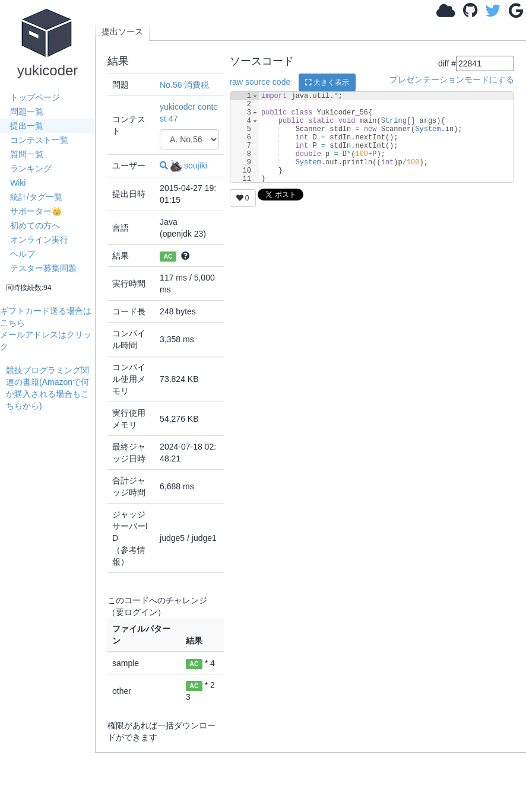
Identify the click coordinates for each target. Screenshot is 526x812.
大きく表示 (327, 82)
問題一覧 (27, 112)
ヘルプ (23, 254)
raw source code (260, 82)
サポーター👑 (36, 211)
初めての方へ (35, 225)
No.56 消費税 (184, 85)
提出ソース (122, 31)
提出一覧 (27, 126)
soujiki (189, 165)
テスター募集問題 (43, 268)
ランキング (31, 168)
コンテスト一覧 (39, 140)
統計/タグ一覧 (36, 197)
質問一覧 (27, 154)
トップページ (35, 97)
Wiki (18, 183)
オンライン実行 (39, 240)
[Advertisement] (50, 590)
